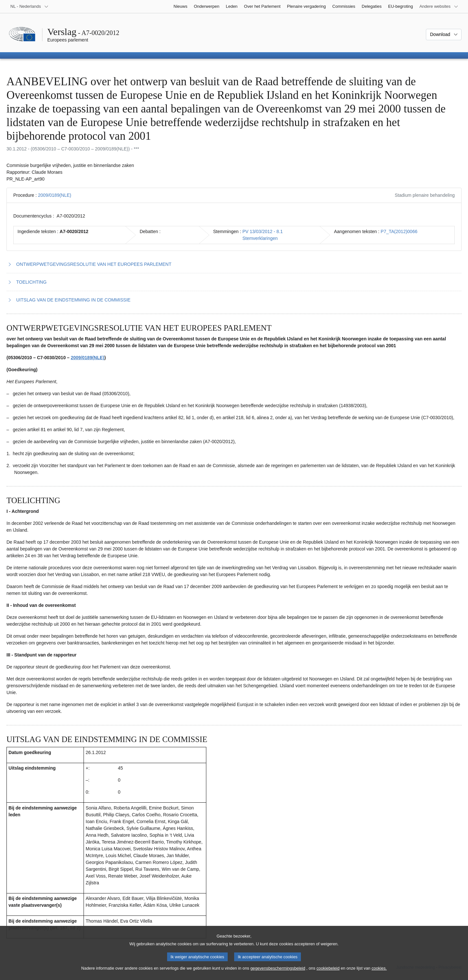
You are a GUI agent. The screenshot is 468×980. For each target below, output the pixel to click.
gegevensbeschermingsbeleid (278, 973)
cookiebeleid (328, 973)
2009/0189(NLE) (55, 195)
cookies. (379, 973)
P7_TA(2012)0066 (399, 231)
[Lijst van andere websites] (439, 6)
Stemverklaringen (260, 238)
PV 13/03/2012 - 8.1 (263, 231)
